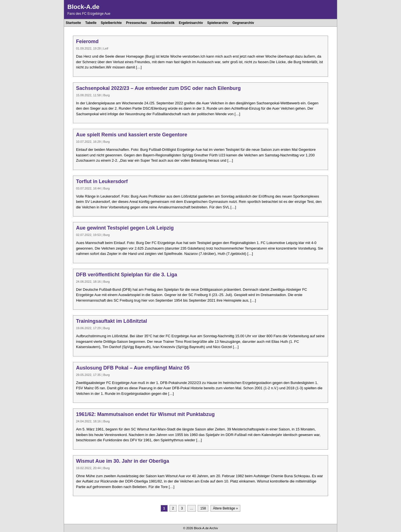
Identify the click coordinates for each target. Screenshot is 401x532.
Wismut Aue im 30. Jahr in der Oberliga (123, 461)
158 (203, 508)
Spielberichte (111, 23)
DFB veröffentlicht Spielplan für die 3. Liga (127, 275)
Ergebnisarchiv (191, 23)
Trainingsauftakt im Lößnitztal (112, 321)
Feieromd (87, 41)
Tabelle (91, 23)
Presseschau (136, 23)
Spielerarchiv (218, 23)
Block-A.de (83, 7)
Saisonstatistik (163, 23)
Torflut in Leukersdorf (102, 181)
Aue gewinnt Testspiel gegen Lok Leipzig (125, 228)
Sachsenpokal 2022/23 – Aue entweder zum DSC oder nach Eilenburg (158, 88)
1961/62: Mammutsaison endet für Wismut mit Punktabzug (145, 414)
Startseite (73, 23)
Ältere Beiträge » (225, 508)
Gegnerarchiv (243, 23)
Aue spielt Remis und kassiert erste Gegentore (132, 135)
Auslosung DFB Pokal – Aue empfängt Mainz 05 (133, 368)
